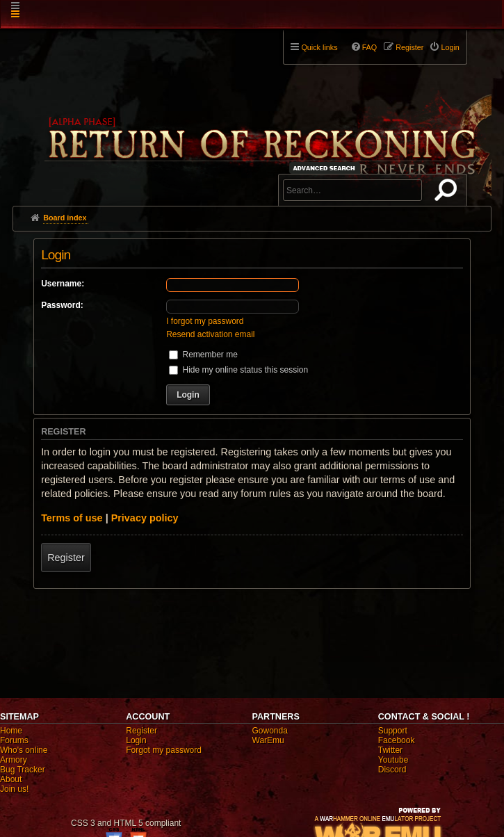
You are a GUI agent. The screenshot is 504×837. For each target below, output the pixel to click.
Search (448, 193)
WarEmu (268, 740)
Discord (392, 770)
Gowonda (270, 731)
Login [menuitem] (450, 47)
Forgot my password (164, 750)
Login (136, 740)
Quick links (319, 47)
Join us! (14, 789)
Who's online (24, 750)
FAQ (370, 47)
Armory (14, 760)
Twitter (390, 750)
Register (66, 558)
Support (393, 731)
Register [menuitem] (409, 47)
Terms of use (72, 518)
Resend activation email (210, 334)
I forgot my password (205, 321)
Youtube (393, 760)
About (11, 779)
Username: (63, 284)
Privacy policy (145, 518)
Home (11, 731)
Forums (14, 740)
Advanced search (326, 168)
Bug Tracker (23, 770)
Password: (62, 305)
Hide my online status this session (238, 370)
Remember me (203, 355)
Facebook (397, 740)
